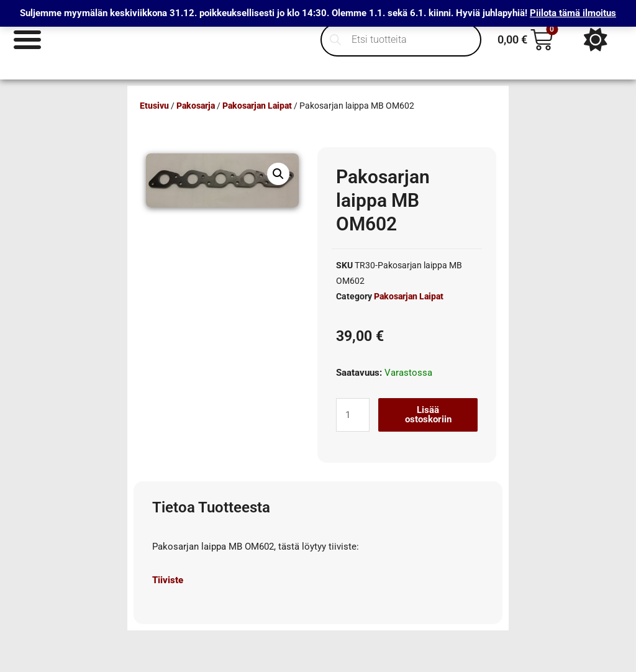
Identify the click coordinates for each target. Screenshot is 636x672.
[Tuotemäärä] (353, 415)
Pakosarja (196, 106)
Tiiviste (168, 580)
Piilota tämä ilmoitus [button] (573, 13)
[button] (278, 174)
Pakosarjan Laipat (257, 106)
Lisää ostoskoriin (428, 415)
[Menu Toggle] (28, 39)
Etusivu (154, 106)
